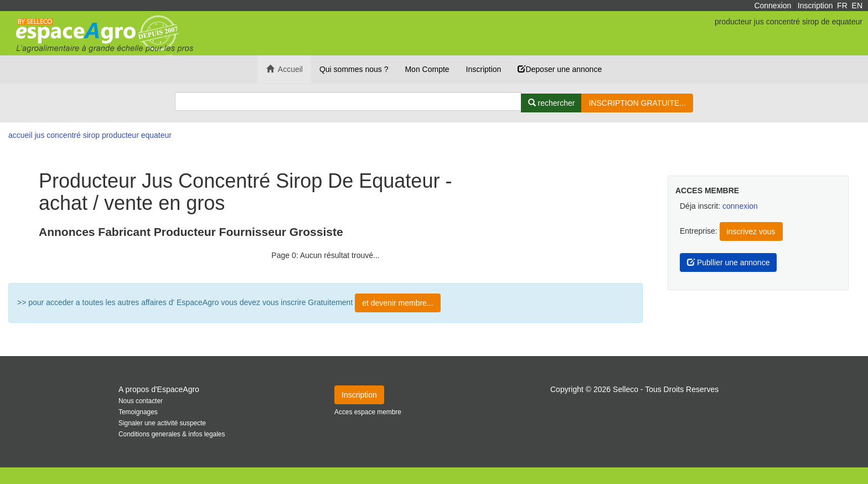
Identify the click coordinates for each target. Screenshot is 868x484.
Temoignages (138, 412)
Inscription (815, 6)
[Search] (348, 101)
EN (857, 6)
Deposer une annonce (560, 69)
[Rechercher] (552, 103)
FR (842, 6)
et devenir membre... (397, 303)
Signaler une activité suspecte (162, 423)
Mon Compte (427, 69)
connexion (740, 206)
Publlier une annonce (728, 262)
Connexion (773, 6)
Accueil (285, 69)
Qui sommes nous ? (354, 69)
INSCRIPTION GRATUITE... (637, 103)
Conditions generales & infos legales (172, 434)
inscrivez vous (751, 231)
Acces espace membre (368, 412)
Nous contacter (141, 401)
